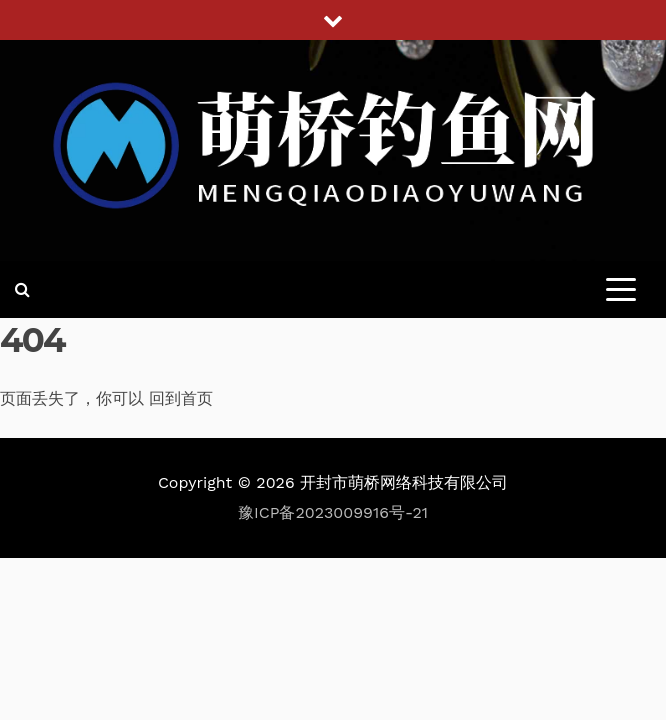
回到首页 (181, 398)
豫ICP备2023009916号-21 (333, 512)
